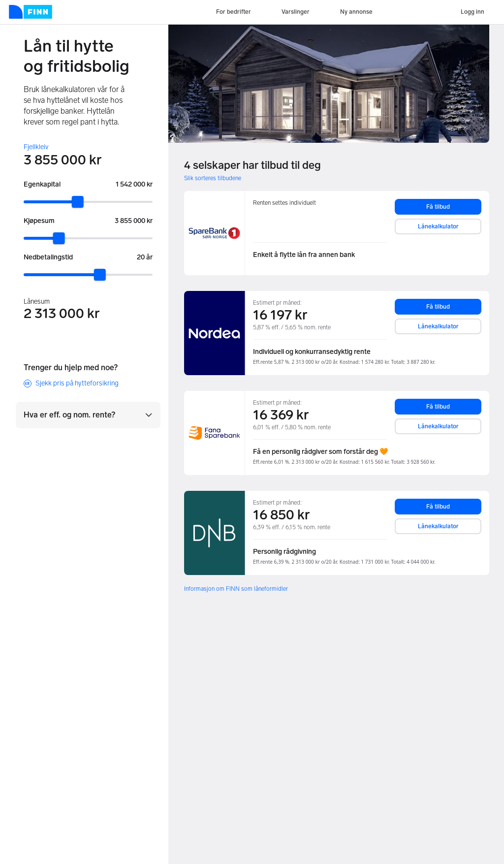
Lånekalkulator (438, 226)
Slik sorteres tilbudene (213, 178)
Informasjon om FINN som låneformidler (236, 589)
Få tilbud (438, 207)
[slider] (78, 202)
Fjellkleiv (36, 147)
